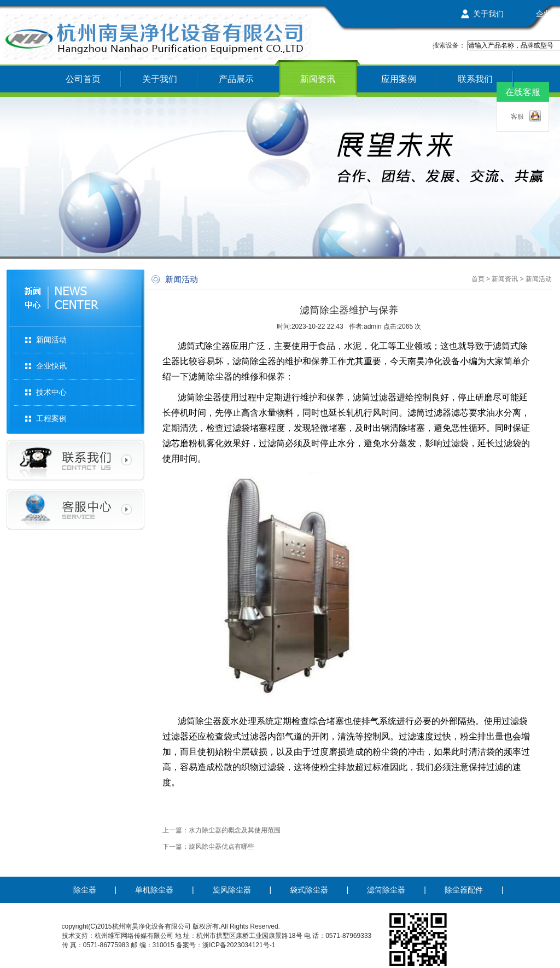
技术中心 (51, 392)
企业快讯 (51, 366)
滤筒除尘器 (386, 890)
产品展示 (236, 79)
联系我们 (475, 79)
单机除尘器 (154, 890)
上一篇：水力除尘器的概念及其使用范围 (221, 830)
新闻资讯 (318, 79)
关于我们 (488, 14)
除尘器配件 (464, 890)
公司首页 (83, 79)
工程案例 (51, 418)
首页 (478, 279)
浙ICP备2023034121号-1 (239, 945)
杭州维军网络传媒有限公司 (134, 936)
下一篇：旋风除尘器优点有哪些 (208, 847)
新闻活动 (51, 340)
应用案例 (399, 79)
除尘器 (85, 890)
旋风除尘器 (232, 890)
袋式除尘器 (309, 890)
